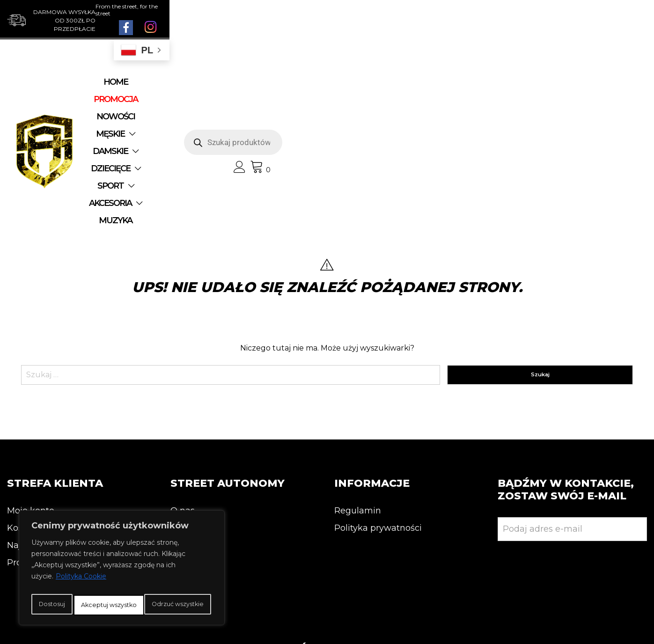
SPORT (209, 100)
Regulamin (358, 392)
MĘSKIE (284, 82)
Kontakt (187, 409)
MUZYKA (337, 100)
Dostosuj (67, 585)
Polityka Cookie (81, 561)
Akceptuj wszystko (122, 605)
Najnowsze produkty (50, 426)
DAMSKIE (344, 82)
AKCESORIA (271, 100)
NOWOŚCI (233, 82)
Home (122, 82)
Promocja (27, 444)
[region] (122, 560)
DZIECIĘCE (410, 82)
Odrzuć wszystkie (158, 585)
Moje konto (31, 392)
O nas (183, 392)
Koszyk (22, 409)
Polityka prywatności (378, 409)
